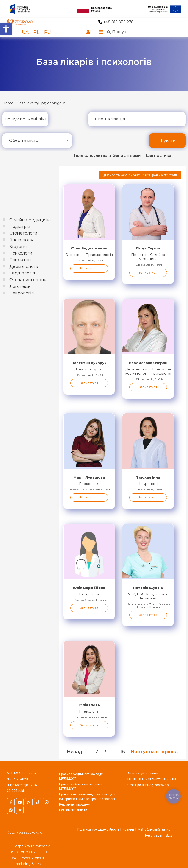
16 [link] (123, 752)
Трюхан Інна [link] (148, 477)
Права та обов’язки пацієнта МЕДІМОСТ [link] (81, 787)
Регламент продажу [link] (75, 804)
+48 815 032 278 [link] (118, 22)
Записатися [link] (89, 268)
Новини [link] (128, 829)
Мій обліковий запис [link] (154, 829)
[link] (6, 29)
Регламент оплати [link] (73, 810)
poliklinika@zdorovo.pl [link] (153, 785)
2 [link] (97, 752)
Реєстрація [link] (154, 835)
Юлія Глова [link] (89, 705)
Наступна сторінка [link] (154, 752)
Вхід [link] (169, 835)
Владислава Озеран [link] (148, 363)
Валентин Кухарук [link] (89, 363)
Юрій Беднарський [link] (89, 248)
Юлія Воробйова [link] (89, 588)
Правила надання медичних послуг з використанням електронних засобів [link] (87, 797)
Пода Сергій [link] (148, 248)
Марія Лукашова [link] (89, 477)
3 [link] (105, 752)
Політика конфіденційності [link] (98, 829)
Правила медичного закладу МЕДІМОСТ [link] (81, 776)
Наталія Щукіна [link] (148, 588)
